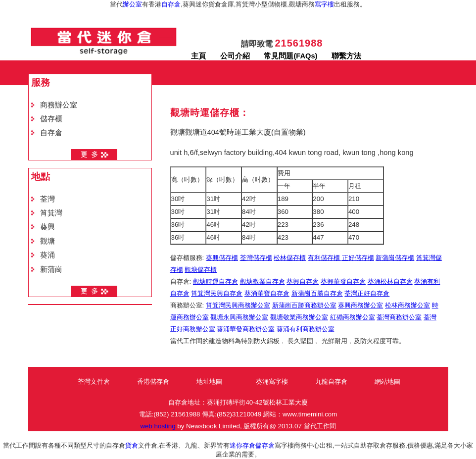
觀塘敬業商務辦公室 (299, 317)
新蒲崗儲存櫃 (395, 258)
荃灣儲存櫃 (256, 258)
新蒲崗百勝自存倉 (317, 293)
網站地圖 (387, 382)
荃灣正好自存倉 (367, 293)
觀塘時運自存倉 (215, 281)
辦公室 (132, 4)
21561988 (299, 43)
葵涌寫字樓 (272, 382)
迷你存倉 (242, 445)
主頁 (198, 56)
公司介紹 (235, 56)
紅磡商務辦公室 (353, 317)
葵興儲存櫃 (222, 258)
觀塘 (48, 241)
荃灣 (48, 199)
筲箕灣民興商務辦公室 (238, 305)
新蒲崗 (51, 269)
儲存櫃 (51, 119)
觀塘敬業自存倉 (262, 281)
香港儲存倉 (153, 382)
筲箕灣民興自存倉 (217, 293)
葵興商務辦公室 (360, 305)
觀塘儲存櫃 (201, 270)
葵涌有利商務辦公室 (306, 329)
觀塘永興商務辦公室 (239, 317)
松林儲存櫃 (290, 258)
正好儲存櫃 (358, 258)
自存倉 (171, 4)
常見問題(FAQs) (290, 56)
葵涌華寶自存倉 (267, 293)
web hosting (158, 426)
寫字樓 (324, 4)
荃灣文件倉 (94, 382)
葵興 (48, 227)
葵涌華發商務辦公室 (246, 329)
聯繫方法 (346, 56)
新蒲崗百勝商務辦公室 (304, 305)
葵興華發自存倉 (343, 281)
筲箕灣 (51, 213)
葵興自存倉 (303, 281)
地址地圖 (209, 382)
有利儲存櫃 (325, 258)
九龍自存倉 (331, 382)
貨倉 (132, 445)
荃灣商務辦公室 (399, 317)
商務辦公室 (59, 105)
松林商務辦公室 (407, 305)
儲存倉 (265, 445)
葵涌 (48, 255)
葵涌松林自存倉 (390, 281)
